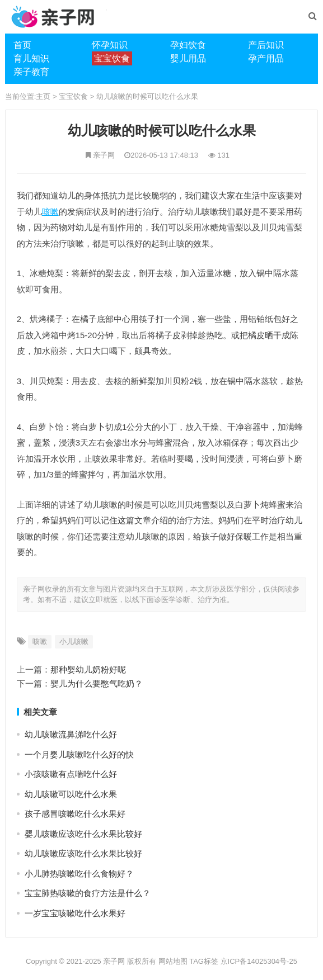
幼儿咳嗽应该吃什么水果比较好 (83, 853)
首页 (22, 45)
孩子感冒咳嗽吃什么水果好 (75, 814)
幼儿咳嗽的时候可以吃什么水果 (147, 96)
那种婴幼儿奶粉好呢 (88, 669)
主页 (43, 96)
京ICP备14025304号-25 (259, 961)
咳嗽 (50, 212)
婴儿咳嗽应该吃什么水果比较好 (83, 834)
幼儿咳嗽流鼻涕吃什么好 (71, 734)
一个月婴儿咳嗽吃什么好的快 (79, 754)
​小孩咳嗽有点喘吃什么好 (71, 774)
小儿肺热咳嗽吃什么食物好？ (79, 874)
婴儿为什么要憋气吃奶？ (97, 683)
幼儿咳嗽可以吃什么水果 (71, 794)
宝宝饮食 (73, 96)
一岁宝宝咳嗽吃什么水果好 (75, 913)
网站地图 (173, 961)
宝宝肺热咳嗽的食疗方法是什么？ (88, 893)
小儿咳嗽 (74, 642)
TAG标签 (204, 961)
